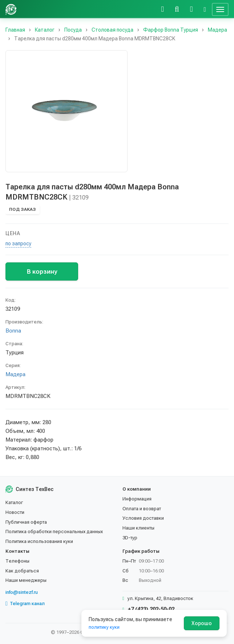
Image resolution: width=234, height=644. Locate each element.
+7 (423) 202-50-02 (148, 609)
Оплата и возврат (142, 509)
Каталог (14, 502)
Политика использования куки (39, 541)
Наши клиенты (138, 528)
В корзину (42, 271)
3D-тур (130, 538)
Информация (137, 499)
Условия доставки (143, 518)
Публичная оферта (26, 522)
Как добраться (22, 571)
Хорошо (202, 623)
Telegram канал (25, 604)
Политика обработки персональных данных (54, 532)
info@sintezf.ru (22, 592)
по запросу (18, 243)
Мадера (15, 374)
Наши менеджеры (26, 580)
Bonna (13, 331)
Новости (15, 512)
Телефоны (17, 561)
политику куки (104, 627)
